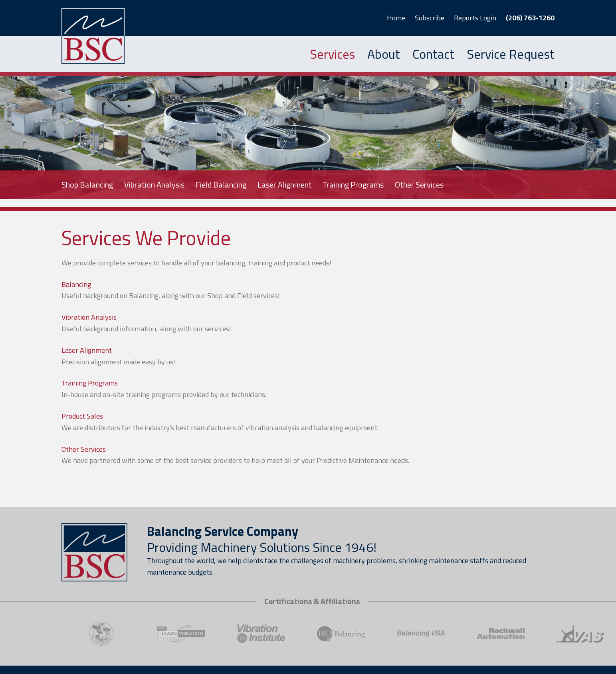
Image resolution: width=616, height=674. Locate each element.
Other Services (419, 185)
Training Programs (353, 185)
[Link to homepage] (94, 36)
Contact (433, 54)
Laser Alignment (285, 185)
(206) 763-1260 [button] (530, 18)
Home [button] (396, 18)
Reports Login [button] (475, 18)
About (384, 54)
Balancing (76, 284)
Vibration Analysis (154, 185)
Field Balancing (221, 185)
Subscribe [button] (430, 18)
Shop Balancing (87, 185)
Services (332, 54)
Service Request (511, 54)
